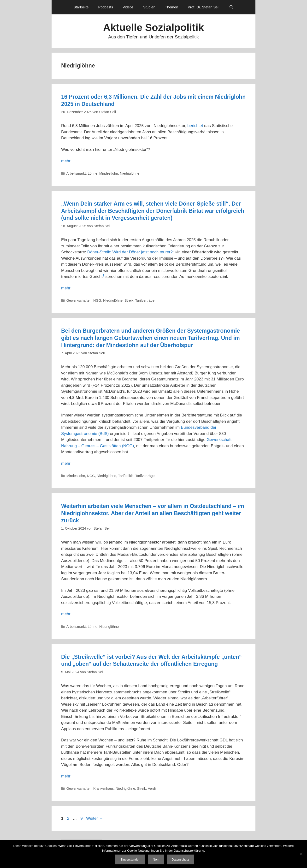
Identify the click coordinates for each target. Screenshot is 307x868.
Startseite (81, 7)
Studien (149, 7)
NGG (97, 300)
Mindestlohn (109, 173)
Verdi (152, 789)
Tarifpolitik (126, 476)
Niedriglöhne (130, 173)
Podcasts (106, 7)
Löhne (93, 173)
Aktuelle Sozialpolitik (153, 28)
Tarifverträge (145, 300)
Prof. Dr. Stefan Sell (204, 7)
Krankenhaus (103, 789)
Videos (128, 7)
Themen (172, 7)
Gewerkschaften (79, 300)
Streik (129, 300)
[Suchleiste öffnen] (231, 7)
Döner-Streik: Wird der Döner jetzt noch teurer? (130, 252)
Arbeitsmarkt (76, 173)
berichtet (195, 126)
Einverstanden (130, 859)
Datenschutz (180, 859)
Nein (156, 859)
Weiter (95, 818)
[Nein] (301, 854)
